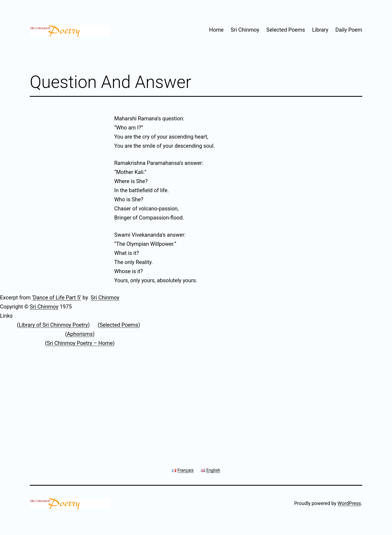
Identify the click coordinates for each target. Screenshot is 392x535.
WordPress (349, 503)
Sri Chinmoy (245, 30)
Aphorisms (80, 334)
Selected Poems (286, 30)
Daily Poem (349, 30)
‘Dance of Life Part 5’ (57, 298)
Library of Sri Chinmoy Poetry (53, 325)
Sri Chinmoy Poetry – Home (80, 343)
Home (216, 30)
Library (320, 30)
